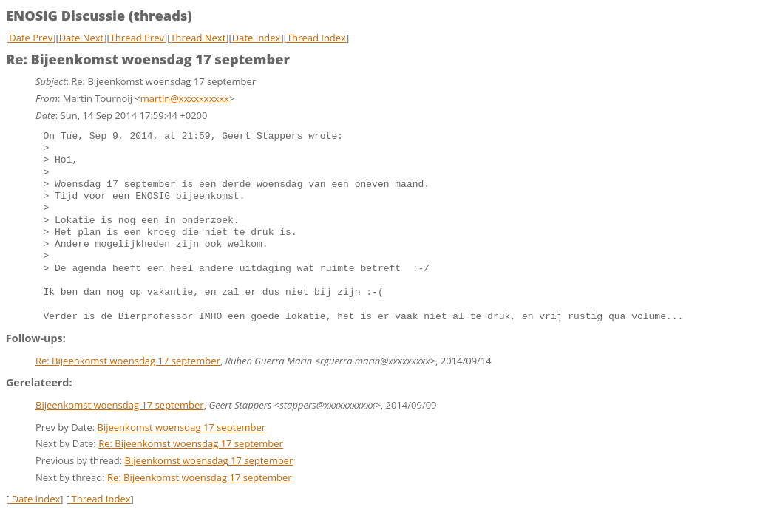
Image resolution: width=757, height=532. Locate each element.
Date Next (82, 38)
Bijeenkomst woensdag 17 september (120, 405)
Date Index (257, 38)
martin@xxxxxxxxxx (185, 98)
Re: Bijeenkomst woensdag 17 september (128, 361)
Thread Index (316, 38)
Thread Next (198, 38)
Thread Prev (137, 38)
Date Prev (31, 38)
